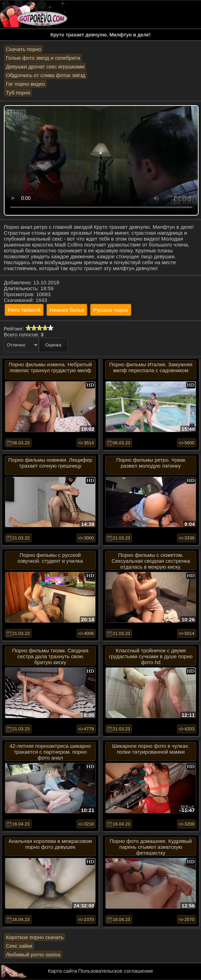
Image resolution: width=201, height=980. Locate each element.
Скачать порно (24, 49)
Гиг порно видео (25, 84)
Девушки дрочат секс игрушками (45, 66)
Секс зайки (19, 946)
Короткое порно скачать (35, 937)
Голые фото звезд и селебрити (43, 58)
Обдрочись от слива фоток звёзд (46, 75)
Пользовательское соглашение (115, 971)
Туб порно (18, 93)
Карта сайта (63, 971)
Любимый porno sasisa (33, 954)
